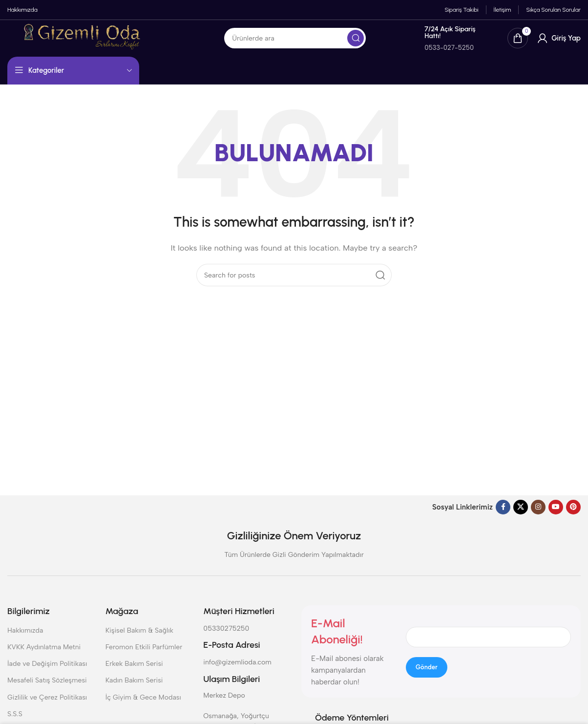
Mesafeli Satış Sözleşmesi (47, 688)
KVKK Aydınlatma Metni (44, 654)
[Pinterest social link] (573, 514)
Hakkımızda (25, 637)
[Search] (344, 43)
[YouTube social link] (556, 514)
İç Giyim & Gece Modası (143, 704)
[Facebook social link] (503, 514)
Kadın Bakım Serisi (134, 688)
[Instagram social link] (538, 514)
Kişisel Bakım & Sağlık (139, 637)
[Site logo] (111, 43)
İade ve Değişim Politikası (47, 671)
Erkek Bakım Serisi (134, 671)
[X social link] (521, 514)
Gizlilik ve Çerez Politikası (47, 704)
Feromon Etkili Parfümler (144, 654)
